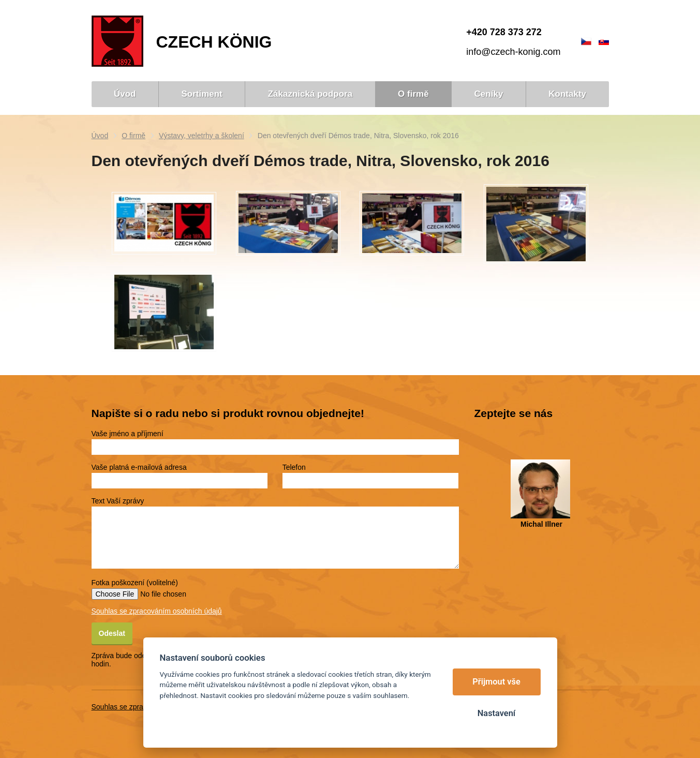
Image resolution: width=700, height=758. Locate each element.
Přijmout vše (496, 682)
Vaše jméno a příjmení (128, 434)
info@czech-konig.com (513, 52)
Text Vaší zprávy (118, 501)
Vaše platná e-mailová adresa (139, 467)
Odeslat (112, 633)
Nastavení (496, 713)
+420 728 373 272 (504, 32)
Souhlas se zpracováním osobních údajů (157, 611)
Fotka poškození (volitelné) (135, 583)
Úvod (100, 136)
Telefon (294, 467)
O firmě (133, 136)
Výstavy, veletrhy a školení (202, 136)
